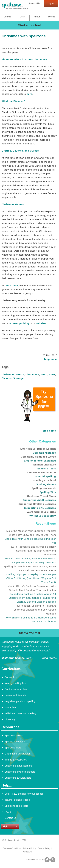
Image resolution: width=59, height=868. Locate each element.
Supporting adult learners (18, 766)
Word (44, 374)
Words (20, 374)
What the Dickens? (13, 101)
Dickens (7, 378)
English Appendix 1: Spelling (20, 701)
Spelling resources (15, 742)
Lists (22, 17)
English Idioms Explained (40, 461)
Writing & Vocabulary (43, 516)
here (29, 94)
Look (52, 374)
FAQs (8, 812)
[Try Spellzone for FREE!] (39, 421)
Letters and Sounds (15, 695)
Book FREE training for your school (24, 794)
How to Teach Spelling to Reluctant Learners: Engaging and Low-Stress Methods (35, 610)
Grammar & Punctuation (41, 472)
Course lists (11, 677)
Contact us (10, 818)
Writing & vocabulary (16, 760)
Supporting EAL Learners (40, 508)
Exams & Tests (47, 469)
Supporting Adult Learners (39, 500)
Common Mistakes (44, 453)
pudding (25, 323)
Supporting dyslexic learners (20, 772)
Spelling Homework (44, 488)
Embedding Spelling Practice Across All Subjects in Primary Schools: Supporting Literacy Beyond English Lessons (32, 598)
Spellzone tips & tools (16, 806)
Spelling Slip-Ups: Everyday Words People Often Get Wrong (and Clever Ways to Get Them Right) (31, 578)
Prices (52, 17)
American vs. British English (38, 449)
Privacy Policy (29, 848)
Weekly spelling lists (15, 683)
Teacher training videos (17, 800)
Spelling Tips (48, 492)
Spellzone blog (13, 748)
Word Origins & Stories (41, 512)
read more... (50, 658)
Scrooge (18, 378)
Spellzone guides (14, 736)
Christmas (8, 374)
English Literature (45, 465)
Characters (32, 374)
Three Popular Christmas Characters (24, 59)
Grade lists (10, 707)
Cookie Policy (44, 848)
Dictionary (10, 719)
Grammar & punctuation (18, 754)
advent (14, 323)
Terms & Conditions (12, 848)
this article (11, 285)
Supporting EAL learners (18, 778)
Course (7, 17)
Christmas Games (13, 204)
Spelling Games (46, 484)
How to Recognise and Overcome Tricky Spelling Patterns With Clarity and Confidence (32, 551)
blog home (51, 359)
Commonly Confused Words (38, 457)
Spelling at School (44, 480)
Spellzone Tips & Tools (42, 496)
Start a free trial (29, 25)
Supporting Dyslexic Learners (37, 504)
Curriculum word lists (16, 689)
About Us (27, 852)
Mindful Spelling (46, 476)
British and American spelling (20, 713)
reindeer (42, 323)
